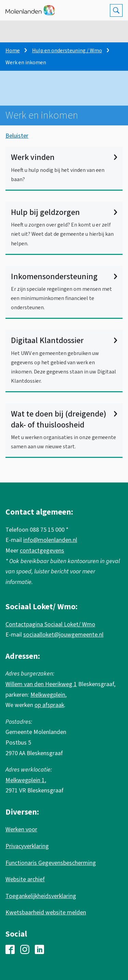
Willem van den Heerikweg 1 (41, 684)
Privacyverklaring (27, 846)
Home (13, 51)
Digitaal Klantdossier (64, 341)
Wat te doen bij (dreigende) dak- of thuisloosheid (64, 419)
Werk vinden (64, 157)
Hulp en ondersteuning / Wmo (67, 51)
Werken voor (21, 829)
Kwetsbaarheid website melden (46, 913)
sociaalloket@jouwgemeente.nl (63, 635)
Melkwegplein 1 (25, 780)
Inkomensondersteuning (64, 277)
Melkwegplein (48, 695)
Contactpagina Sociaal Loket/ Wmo (50, 624)
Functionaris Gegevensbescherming (51, 863)
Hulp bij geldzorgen (64, 212)
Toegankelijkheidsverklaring (41, 896)
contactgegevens (42, 551)
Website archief (25, 879)
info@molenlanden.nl (50, 540)
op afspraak (49, 705)
